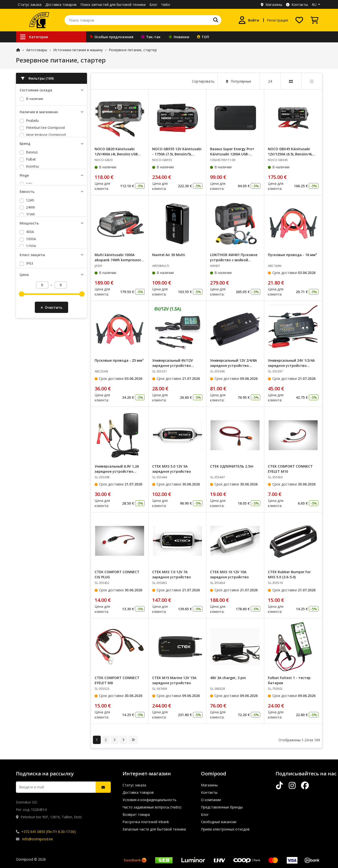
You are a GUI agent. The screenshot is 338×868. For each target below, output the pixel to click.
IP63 (30, 375)
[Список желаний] (299, 20)
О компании (211, 800)
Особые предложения (112, 37)
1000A (31, 334)
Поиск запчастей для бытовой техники (113, 5)
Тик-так (151, 37)
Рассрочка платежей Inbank (146, 822)
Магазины (271, 5)
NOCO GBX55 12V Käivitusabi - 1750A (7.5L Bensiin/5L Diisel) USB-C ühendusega (177, 154)
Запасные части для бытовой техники (154, 829)
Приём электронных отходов (225, 829)
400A (30, 327)
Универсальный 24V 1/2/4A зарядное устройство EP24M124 (291, 366)
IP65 (30, 382)
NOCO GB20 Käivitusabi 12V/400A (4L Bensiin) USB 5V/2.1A (116, 154)
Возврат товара (136, 814)
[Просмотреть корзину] (314, 20)
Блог (153, 5)
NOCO (31, 221)
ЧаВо (166, 5)
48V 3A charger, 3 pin (228, 678)
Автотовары (37, 50)
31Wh (31, 284)
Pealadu (32, 135)
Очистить (51, 429)
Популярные (239, 81)
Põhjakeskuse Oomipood (46, 163)
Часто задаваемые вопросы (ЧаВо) (152, 807)
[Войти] (249, 20)
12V (29, 240)
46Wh (31, 298)
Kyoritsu (32, 206)
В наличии (35, 99)
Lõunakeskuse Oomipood (46, 156)
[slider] (22, 413)
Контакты (297, 5)
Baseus (32, 192)
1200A (31, 341)
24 (270, 81)
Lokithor (33, 214)
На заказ (33, 106)
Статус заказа (30, 5)
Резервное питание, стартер (133, 50)
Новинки (179, 37)
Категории (34, 37)
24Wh (31, 277)
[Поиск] (216, 20)
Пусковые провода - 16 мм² (292, 255)
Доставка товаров (61, 5)
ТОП (203, 37)
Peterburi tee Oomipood (45, 142)
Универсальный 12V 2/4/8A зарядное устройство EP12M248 (233, 366)
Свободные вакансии (219, 822)
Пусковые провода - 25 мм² (119, 360)
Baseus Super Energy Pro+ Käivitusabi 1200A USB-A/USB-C (232, 154)
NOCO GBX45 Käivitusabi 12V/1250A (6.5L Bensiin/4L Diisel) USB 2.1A (290, 154)
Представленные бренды (222, 807)
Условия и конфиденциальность (150, 800)
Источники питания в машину (78, 50)
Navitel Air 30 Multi (169, 255)
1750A (31, 355)
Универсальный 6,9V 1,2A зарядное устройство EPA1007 (117, 471)
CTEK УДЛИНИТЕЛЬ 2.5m (232, 466)
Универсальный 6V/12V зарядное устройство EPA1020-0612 (173, 366)
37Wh (31, 291)
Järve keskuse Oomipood (46, 149)
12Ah (30, 269)
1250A (31, 348)
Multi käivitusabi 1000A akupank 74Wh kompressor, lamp (118, 260)
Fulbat (31, 199)
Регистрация (277, 20)
